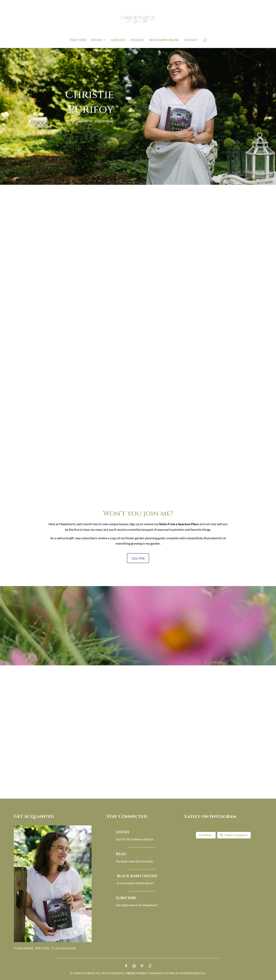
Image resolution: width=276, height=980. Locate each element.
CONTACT (191, 40)
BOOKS (97, 40)
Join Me (138, 558)
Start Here (78, 40)
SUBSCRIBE (126, 898)
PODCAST (137, 40)
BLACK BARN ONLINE (164, 40)
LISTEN (122, 832)
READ (121, 854)
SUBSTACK (118, 40)
